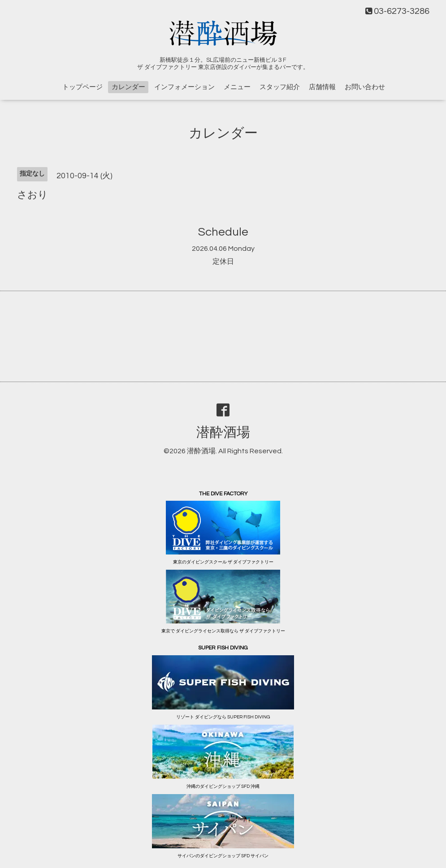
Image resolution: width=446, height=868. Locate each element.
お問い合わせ (365, 87)
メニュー (237, 87)
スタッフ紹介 (280, 87)
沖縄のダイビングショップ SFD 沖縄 (223, 786)
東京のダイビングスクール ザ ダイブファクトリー (223, 562)
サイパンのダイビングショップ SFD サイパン (223, 856)
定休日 (223, 262)
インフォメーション (184, 87)
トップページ (82, 87)
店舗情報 (322, 87)
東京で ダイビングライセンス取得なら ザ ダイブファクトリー (223, 631)
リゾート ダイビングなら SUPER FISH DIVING (223, 717)
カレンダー (128, 87)
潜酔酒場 (223, 432)
